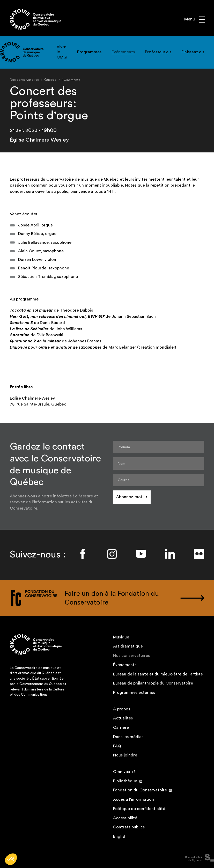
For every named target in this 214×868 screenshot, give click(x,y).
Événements (123, 52)
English (120, 836)
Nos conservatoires (131, 656)
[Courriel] (159, 480)
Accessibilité (125, 818)
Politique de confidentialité (139, 809)
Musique (121, 637)
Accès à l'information (134, 799)
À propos (122, 709)
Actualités (123, 718)
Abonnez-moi (129, 497)
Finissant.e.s (193, 52)
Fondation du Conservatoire (140, 790)
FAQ (117, 746)
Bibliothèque (125, 781)
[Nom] (159, 464)
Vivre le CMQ (62, 52)
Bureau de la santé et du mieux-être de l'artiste (158, 674)
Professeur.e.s (158, 52)
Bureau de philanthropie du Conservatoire (153, 683)
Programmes (89, 52)
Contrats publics (129, 827)
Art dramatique (128, 646)
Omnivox (122, 772)
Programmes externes (134, 693)
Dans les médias (128, 737)
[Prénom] (159, 447)
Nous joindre (125, 755)
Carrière (121, 727)
